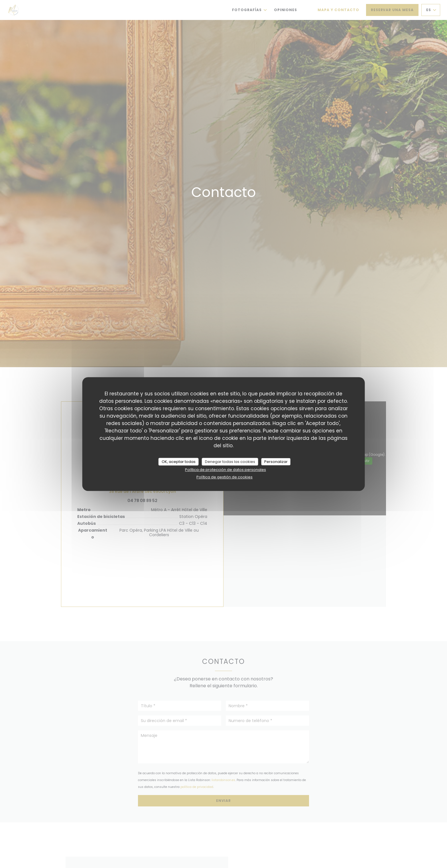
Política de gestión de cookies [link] (224, 477)
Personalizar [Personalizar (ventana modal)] (276, 462)
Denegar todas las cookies (230, 462)
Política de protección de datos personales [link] (225, 470)
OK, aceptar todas (179, 462)
